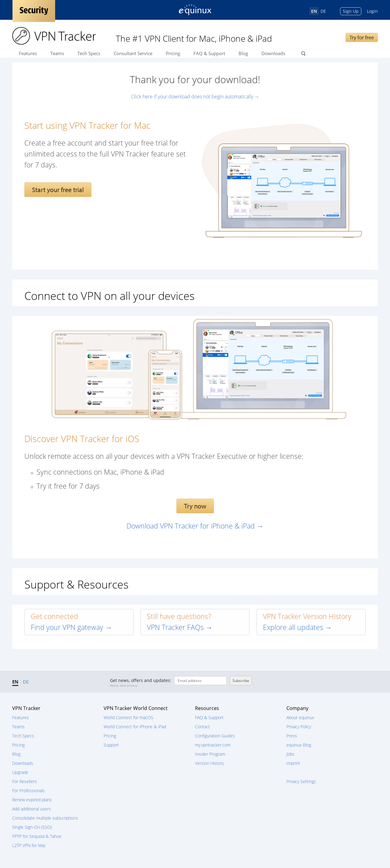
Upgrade (20, 772)
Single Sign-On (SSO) (32, 827)
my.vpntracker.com (213, 745)
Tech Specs (89, 53)
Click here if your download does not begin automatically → (195, 97)
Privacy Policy (299, 727)
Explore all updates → (298, 627)
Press (292, 736)
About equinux (300, 717)
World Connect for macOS (128, 717)
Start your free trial (58, 190)
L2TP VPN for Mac (29, 845)
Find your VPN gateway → (71, 627)
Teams (57, 53)
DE (323, 11)
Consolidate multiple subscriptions (45, 818)
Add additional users (32, 809)
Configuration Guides (215, 736)
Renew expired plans (32, 800)
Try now (195, 506)
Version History (209, 763)
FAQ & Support (209, 53)
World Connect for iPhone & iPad (135, 727)
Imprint (293, 763)
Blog (243, 53)
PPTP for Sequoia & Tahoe (37, 836)
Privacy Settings (301, 781)
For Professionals (28, 791)
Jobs (290, 754)
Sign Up (351, 11)
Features (28, 53)
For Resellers (25, 781)
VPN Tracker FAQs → (180, 627)
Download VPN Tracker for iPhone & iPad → (195, 526)
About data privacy (124, 685)
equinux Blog (299, 745)
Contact (202, 727)
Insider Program (210, 754)
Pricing (173, 53)
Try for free (362, 37)
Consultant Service (133, 53)
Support (111, 745)
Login (372, 11)
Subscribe (241, 681)
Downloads (273, 53)
